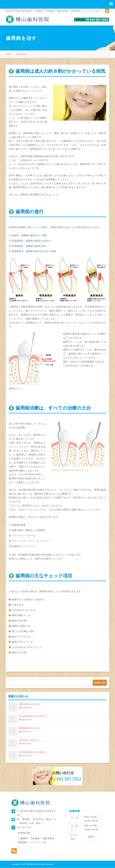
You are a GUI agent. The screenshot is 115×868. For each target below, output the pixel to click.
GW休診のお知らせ (29, 740)
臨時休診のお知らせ (30, 704)
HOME (9, 54)
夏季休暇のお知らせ (30, 728)
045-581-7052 (24, 828)
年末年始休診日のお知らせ (33, 716)
